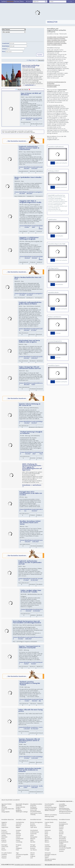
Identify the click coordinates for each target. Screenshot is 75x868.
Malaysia (33, 840)
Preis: (4, 52)
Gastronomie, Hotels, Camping (36, 816)
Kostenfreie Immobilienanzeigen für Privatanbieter (57, 83)
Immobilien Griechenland (54, 43)
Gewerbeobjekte (49, 806)
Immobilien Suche (19, 866)
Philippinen (19, 850)
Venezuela (48, 855)
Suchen (4, 2)
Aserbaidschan (20, 824)
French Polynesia (6, 835)
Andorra (4, 828)
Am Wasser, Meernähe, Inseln (8, 811)
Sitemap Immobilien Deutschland (50, 862)
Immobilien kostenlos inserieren (33, 866)
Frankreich (4, 834)
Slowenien (62, 851)
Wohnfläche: (6, 46)
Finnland (4, 832)
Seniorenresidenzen (65, 815)
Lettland (4, 844)
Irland (46, 834)
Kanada (61, 835)
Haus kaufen (48, 808)
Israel (46, 837)
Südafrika (4, 856)
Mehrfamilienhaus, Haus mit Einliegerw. (65, 811)
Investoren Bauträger (51, 809)
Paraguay (19, 847)
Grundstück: (6, 43)
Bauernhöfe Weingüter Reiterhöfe (22, 807)
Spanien (61, 853)
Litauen (18, 842)
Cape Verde (34, 829)
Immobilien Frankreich (53, 39)
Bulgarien (33, 828)
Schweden (48, 848)
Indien (32, 837)
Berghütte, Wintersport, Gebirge (22, 813)
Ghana (18, 834)
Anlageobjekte (6, 814)
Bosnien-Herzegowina (36, 824)
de (27, 2)
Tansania (4, 858)
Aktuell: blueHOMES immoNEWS (11, 802)
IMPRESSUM (71, 866)
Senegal (47, 852)
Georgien (19, 832)
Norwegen (4, 847)
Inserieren (10, 2)
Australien (19, 826)
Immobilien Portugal (62, 37)
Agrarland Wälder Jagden (7, 807)
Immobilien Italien (52, 37)
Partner (17, 2)
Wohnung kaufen (49, 818)
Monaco (47, 844)
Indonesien (48, 832)
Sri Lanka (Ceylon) (7, 855)
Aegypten (4, 824)
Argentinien (5, 829)
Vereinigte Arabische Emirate (51, 857)
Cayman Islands (49, 824)
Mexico (47, 842)
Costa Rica (48, 828)
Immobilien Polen (56, 40)
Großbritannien (35, 834)
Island (46, 835)
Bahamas (18, 828)
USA (31, 860)
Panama (4, 852)
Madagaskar (34, 839)
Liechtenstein (20, 840)
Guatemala (33, 835)
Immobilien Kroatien (57, 45)
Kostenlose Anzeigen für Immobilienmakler (54, 86)
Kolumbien (4, 839)
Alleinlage (4, 809)
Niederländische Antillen (64, 844)
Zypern (47, 859)
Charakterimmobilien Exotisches (36, 807)
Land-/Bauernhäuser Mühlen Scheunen (50, 812)
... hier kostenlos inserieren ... (23, 141)
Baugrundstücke (20, 809)
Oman (3, 850)
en (29, 2)
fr (31, 2)
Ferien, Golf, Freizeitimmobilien (35, 813)
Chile (46, 826)
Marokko (33, 844)
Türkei (18, 860)
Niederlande (63, 842)
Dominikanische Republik (63, 827)
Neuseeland (62, 840)
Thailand (4, 860)
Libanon (18, 839)
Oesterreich (5, 848)
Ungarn (32, 856)
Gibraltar (18, 835)
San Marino (33, 852)
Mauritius (47, 839)
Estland (61, 831)
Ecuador (61, 829)
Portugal (33, 847)
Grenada (18, 837)
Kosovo (3, 840)
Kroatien (4, 842)
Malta (32, 842)
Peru (17, 848)
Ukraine (32, 855)
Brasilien (33, 826)
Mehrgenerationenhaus (66, 813)
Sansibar (47, 847)
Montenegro (63, 839)
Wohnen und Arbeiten (51, 817)
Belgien (18, 829)
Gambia (4, 837)
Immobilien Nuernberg (51, 821)
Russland (33, 850)
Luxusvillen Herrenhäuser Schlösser (63, 807)
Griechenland (34, 832)
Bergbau (18, 811)
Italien (61, 832)
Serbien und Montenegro (63, 847)
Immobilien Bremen (65, 821)
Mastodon (58, 866)
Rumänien (33, 848)
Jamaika (61, 834)
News (22, 2)
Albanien (4, 826)
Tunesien (18, 858)
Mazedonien (48, 840)
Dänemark (48, 829)
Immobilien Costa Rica (59, 42)
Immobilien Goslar (21, 821)
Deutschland (63, 824)
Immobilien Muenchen (8, 821)
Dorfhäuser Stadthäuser (34, 810)
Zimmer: (5, 49)
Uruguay (33, 858)
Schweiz (47, 850)
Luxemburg (19, 844)
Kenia (61, 837)
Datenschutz (64, 866)
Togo (17, 855)
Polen (17, 852)
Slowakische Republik (65, 850)
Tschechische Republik (22, 856)
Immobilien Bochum (36, 821)
